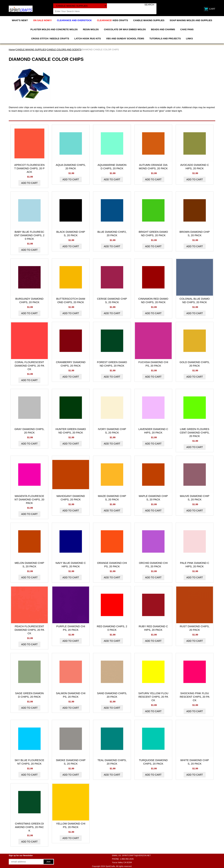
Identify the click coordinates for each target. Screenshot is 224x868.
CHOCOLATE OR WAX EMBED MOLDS (125, 29)
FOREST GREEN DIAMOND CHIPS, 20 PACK (112, 364)
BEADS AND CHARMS (163, 29)
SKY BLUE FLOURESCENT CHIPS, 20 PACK (29, 762)
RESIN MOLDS (91, 29)
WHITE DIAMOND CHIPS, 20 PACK (195, 762)
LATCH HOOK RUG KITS (88, 39)
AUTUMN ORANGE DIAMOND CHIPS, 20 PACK (153, 167)
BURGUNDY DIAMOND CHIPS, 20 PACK (29, 300)
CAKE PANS (187, 29)
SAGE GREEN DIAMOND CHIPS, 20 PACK (29, 695)
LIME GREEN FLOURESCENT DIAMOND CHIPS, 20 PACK (195, 433)
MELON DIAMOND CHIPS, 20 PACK (29, 565)
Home (12, 50)
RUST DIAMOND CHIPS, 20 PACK (195, 628)
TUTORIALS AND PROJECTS (165, 39)
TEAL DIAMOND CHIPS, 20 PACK (112, 762)
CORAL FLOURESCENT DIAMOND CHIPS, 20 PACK (29, 366)
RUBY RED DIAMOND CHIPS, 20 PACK (153, 628)
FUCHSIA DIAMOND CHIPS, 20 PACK (153, 364)
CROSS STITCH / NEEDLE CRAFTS (50, 39)
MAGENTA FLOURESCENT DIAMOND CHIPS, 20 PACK (29, 499)
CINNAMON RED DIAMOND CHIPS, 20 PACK (153, 300)
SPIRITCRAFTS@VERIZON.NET (136, 855)
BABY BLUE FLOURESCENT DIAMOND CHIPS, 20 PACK (29, 235)
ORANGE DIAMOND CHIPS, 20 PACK (112, 565)
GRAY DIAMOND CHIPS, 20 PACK (29, 431)
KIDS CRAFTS (112, 20)
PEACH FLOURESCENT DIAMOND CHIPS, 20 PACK (29, 630)
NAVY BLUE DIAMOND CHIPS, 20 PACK (71, 565)
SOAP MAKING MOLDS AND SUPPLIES (191, 20)
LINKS (189, 39)
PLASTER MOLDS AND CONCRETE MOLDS (54, 29)
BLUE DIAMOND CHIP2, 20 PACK (112, 234)
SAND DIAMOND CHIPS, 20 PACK (112, 695)
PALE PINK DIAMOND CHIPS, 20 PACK (195, 565)
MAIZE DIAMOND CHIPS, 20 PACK (112, 498)
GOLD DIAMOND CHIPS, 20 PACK (195, 364)
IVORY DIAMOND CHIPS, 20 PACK (112, 431)
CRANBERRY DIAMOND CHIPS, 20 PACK (71, 364)
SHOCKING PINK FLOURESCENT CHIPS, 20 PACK (195, 697)
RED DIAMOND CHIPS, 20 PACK (112, 628)
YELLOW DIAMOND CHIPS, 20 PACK (71, 825)
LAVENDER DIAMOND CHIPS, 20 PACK (153, 431)
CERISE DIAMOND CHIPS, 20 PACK (112, 300)
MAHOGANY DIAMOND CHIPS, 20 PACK (71, 498)
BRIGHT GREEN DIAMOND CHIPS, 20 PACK (153, 234)
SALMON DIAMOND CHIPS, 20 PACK (71, 695)
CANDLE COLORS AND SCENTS (64, 50)
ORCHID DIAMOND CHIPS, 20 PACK (153, 565)
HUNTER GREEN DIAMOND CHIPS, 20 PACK (71, 431)
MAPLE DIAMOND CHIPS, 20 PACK (153, 498)
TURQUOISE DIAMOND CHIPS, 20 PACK (153, 762)
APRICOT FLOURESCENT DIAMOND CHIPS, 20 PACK (29, 168)
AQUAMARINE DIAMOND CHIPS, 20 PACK (112, 167)
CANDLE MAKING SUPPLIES (149, 20)
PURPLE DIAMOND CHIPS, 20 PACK (71, 628)
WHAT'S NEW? (20, 20)
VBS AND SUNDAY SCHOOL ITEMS (125, 39)
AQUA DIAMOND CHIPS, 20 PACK (71, 167)
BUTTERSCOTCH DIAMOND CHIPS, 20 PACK (71, 300)
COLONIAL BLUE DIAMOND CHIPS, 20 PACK (195, 300)
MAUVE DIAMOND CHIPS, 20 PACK (195, 498)
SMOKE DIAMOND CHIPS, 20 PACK (71, 762)
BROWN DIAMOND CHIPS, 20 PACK (195, 234)
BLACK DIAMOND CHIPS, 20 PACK (71, 234)
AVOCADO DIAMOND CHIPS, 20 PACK (195, 167)
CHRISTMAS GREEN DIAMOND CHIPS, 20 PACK (29, 827)
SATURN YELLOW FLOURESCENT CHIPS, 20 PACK (153, 697)
